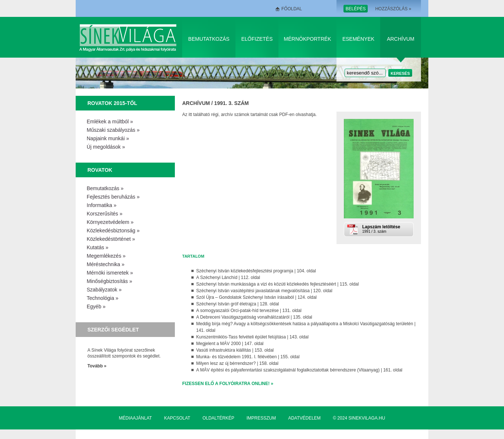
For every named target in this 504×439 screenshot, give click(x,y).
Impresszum (261, 418)
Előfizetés (257, 39)
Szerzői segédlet (113, 330)
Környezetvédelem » (110, 222)
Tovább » (97, 366)
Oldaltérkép (218, 418)
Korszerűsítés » (105, 214)
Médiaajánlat (136, 418)
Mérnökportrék (308, 39)
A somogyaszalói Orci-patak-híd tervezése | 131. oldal (249, 311)
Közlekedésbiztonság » (113, 231)
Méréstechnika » (106, 264)
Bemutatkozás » (105, 188)
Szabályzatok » (104, 290)
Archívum (401, 39)
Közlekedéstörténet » (111, 239)
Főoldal (292, 9)
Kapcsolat (177, 418)
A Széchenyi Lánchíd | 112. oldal (228, 277)
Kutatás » (98, 247)
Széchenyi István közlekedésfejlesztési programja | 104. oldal (256, 271)
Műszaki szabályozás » (113, 130)
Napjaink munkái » (108, 138)
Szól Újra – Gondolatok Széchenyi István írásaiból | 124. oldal (256, 297)
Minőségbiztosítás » (109, 281)
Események (358, 39)
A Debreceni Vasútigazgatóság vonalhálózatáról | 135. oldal (254, 317)
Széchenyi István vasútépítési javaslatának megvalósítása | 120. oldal (264, 291)
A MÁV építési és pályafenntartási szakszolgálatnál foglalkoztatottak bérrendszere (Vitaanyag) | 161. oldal (299, 370)
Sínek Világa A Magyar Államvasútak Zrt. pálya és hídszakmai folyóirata (129, 37)
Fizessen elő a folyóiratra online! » (228, 384)
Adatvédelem (304, 418)
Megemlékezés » (106, 256)
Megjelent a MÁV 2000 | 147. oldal (230, 344)
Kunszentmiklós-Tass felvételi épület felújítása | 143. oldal (252, 337)
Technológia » (102, 298)
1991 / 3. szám (387, 229)
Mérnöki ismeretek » (110, 273)
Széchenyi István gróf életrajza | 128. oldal (237, 304)
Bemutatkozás (209, 39)
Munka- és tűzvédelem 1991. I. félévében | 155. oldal (248, 357)
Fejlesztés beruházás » (113, 197)
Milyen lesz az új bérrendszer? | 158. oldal (237, 363)
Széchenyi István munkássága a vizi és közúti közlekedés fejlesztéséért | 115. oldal (278, 284)
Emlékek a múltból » (110, 121)
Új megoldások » (106, 147)
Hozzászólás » (393, 9)
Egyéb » (96, 306)
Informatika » (102, 205)
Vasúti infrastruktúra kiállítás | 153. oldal (235, 350)
